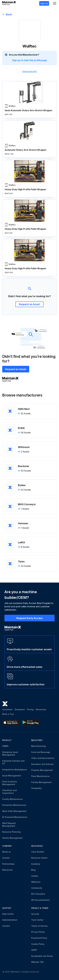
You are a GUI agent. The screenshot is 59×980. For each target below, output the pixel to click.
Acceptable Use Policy (42, 956)
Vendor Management (12, 838)
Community (37, 888)
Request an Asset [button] (29, 304)
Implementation (10, 920)
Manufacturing (38, 746)
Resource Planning (11, 832)
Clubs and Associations (43, 758)
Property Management (42, 770)
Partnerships (8, 864)
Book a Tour (8, 714)
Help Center (8, 914)
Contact (6, 926)
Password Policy (39, 938)
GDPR (34, 950)
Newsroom (7, 870)
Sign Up (44, 3)
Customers (7, 709)
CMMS (5, 746)
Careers (6, 858)
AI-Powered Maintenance (15, 817)
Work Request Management (9, 825)
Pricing (30, 709)
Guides (35, 876)
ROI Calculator (38, 894)
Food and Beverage (41, 752)
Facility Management (41, 782)
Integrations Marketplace (15, 770)
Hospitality (36, 788)
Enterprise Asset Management (10, 754)
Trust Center (37, 920)
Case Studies (38, 852)
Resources (41, 709)
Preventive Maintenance (14, 805)
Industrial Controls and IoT (13, 762)
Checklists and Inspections (9, 792)
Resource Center (39, 858)
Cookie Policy (38, 944)
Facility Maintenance (12, 799)
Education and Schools (42, 764)
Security (35, 914)
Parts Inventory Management (10, 783)
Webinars (36, 882)
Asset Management (12, 776)
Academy (36, 864)
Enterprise (20, 709)
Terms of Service (39, 926)
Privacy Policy (38, 932)
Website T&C (38, 962)
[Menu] (55, 3)
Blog (33, 870)
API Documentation (40, 900)
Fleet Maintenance (40, 776)
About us (7, 852)
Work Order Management (14, 811)
